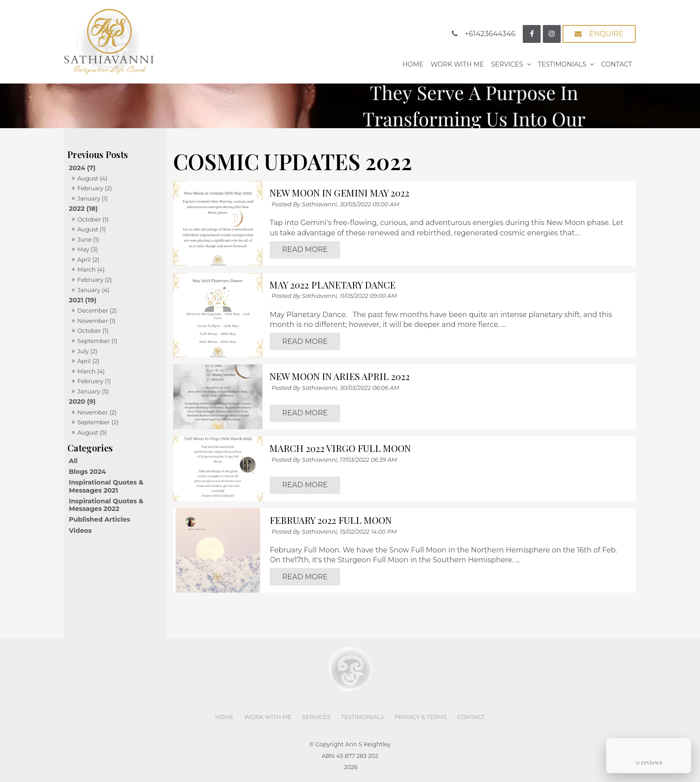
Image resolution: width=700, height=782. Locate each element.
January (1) (92, 198)
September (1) (97, 341)
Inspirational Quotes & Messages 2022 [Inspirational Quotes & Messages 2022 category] (106, 505)
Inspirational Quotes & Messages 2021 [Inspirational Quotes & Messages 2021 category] (106, 486)
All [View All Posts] (73, 461)
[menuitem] (225, 717)
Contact (617, 64)
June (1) (88, 239)
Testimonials (562, 64)
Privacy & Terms (421, 717)
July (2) (87, 351)
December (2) (97, 310)
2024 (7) (82, 168)
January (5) (93, 391)
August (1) (92, 229)
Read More (305, 250)
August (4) (92, 178)
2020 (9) (82, 401)
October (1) (93, 219)
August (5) (92, 432)
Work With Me (457, 64)
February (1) (94, 381)
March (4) (91, 269)
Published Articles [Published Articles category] (99, 519)
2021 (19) (83, 300)
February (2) (95, 188)
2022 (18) (83, 209)
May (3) (87, 249)
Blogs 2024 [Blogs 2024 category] (87, 472)
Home (413, 64)
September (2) (98, 422)
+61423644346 (490, 34)
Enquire (606, 34)
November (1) (96, 321)
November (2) (97, 412)
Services (507, 64)
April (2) (88, 259)
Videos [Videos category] (80, 531)
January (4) (93, 290)
